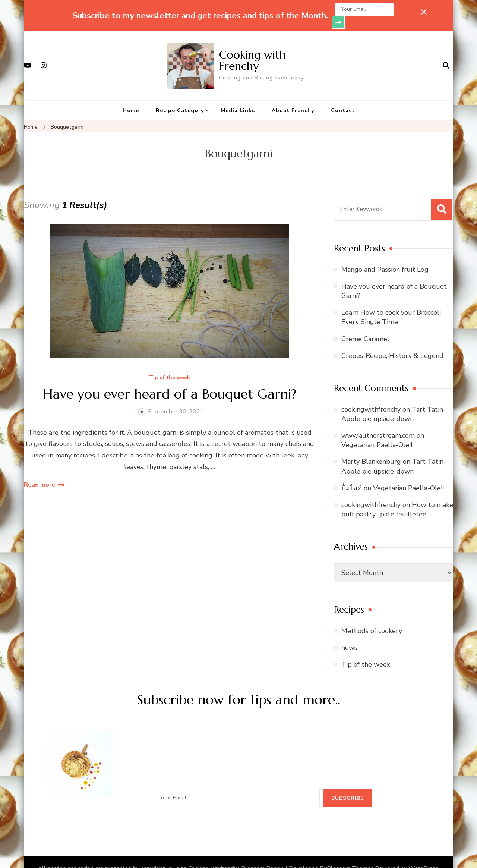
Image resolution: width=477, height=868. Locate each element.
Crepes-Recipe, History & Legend (392, 343)
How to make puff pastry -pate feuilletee (397, 496)
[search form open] (446, 53)
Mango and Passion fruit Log (385, 257)
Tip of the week (170, 365)
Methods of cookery (372, 618)
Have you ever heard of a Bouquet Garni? (170, 381)
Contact (343, 98)
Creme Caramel (365, 326)
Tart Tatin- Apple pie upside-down (394, 401)
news (349, 635)
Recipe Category (180, 98)
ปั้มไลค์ (352, 475)
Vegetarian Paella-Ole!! (377, 432)
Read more (40, 472)
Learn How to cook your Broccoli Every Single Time (391, 304)
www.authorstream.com (378, 422)
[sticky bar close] (424, 12)
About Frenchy (293, 98)
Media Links (238, 98)
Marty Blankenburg (371, 449)
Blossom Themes (350, 855)
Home (131, 98)
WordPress (424, 855)
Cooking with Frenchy (252, 47)
